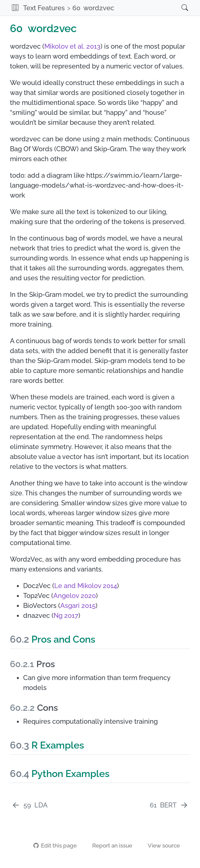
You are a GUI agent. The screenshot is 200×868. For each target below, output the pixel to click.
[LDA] (30, 805)
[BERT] (169, 805)
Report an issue (108, 845)
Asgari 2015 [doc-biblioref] (78, 606)
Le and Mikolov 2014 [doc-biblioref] (86, 586)
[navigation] (145, 8)
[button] (15, 8)
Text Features (44, 8)
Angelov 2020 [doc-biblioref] (75, 596)
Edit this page (55, 845)
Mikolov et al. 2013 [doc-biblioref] (72, 46)
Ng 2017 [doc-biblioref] (66, 616)
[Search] (178, 8)
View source (160, 845)
